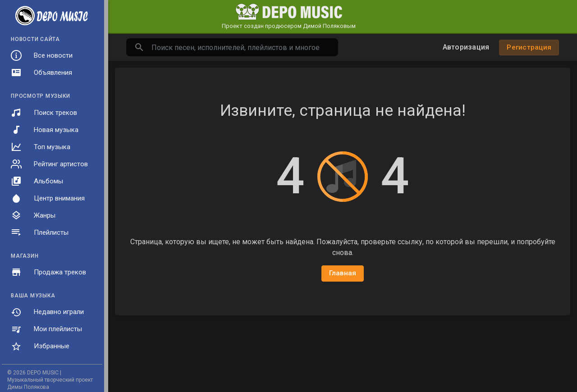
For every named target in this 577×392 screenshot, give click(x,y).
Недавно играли (47, 312)
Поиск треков (44, 113)
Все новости (42, 55)
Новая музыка (45, 130)
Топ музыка (41, 147)
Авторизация (466, 47)
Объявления (41, 73)
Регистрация (529, 47)
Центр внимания (48, 198)
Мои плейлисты (46, 329)
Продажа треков (48, 272)
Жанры (33, 215)
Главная (343, 273)
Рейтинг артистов (49, 164)
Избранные (40, 346)
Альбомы (37, 181)
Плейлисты (40, 232)
